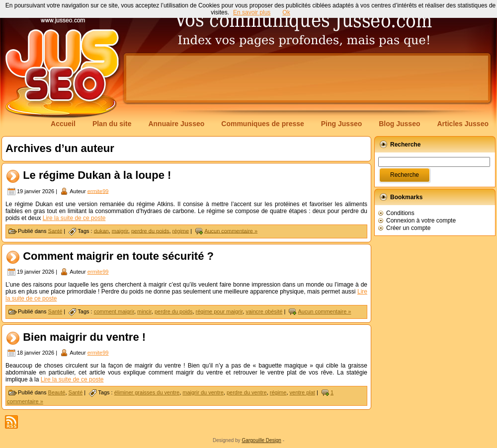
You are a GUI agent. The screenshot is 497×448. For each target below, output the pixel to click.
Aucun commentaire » (231, 230)
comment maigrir (114, 311)
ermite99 (98, 191)
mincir (144, 311)
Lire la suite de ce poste (74, 218)
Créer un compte (408, 228)
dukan (101, 230)
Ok (286, 12)
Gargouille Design (261, 440)
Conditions (400, 213)
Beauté (57, 392)
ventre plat (302, 392)
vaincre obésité (264, 311)
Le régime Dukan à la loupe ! (97, 175)
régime (181, 230)
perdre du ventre (247, 392)
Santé (55, 230)
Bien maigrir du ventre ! (84, 337)
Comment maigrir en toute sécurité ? (118, 256)
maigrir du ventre (203, 392)
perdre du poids (150, 230)
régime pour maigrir (219, 311)
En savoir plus (252, 12)
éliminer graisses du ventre (147, 392)
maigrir (120, 230)
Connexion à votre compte (421, 221)
